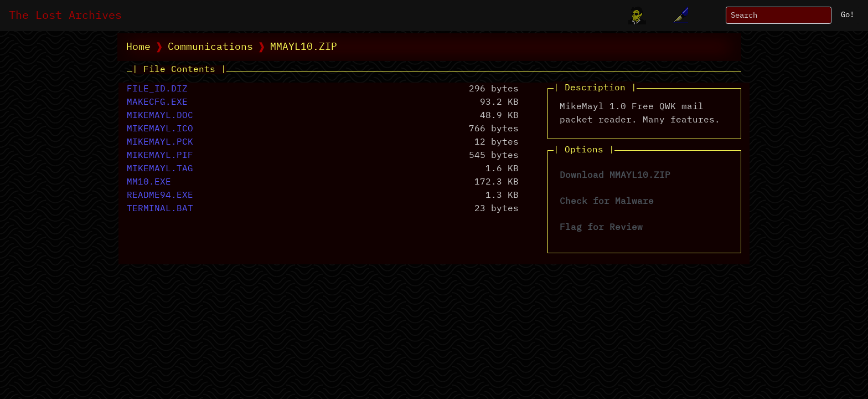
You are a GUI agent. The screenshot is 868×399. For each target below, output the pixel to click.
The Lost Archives (65, 16)
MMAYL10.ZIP (304, 47)
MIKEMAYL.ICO (160, 129)
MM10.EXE (149, 182)
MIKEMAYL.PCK (160, 142)
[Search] (779, 15)
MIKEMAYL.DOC (160, 116)
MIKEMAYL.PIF (160, 156)
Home (138, 47)
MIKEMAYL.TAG (160, 169)
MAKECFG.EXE (157, 103)
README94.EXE (160, 196)
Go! (848, 15)
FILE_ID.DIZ (157, 89)
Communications (210, 47)
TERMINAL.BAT (160, 209)
